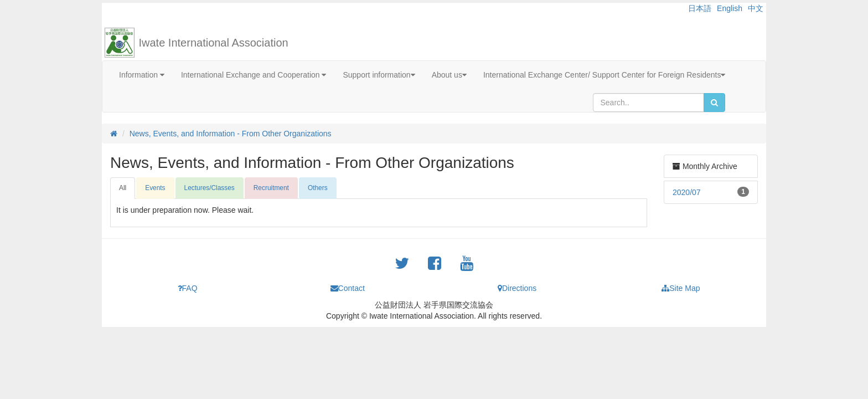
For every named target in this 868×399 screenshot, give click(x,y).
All (123, 188)
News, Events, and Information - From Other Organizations (231, 134)
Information (142, 75)
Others (318, 188)
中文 (756, 8)
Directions (517, 288)
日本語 (700, 8)
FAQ (188, 288)
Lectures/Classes (210, 188)
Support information (379, 75)
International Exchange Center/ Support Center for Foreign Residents (604, 75)
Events (155, 188)
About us (449, 75)
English (730, 8)
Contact (348, 288)
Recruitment (271, 188)
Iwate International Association (214, 43)
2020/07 (687, 192)
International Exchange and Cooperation (254, 75)
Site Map (681, 288)
